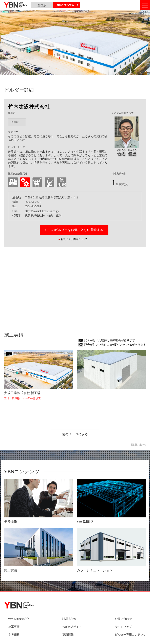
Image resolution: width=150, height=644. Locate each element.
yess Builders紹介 (19, 619)
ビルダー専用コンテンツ (130, 635)
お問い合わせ (123, 619)
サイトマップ (123, 627)
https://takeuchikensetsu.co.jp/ (42, 211)
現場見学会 (69, 619)
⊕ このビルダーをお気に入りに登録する (74, 230)
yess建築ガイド (72, 627)
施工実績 (14, 627)
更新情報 (68, 635)
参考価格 (14, 635)
